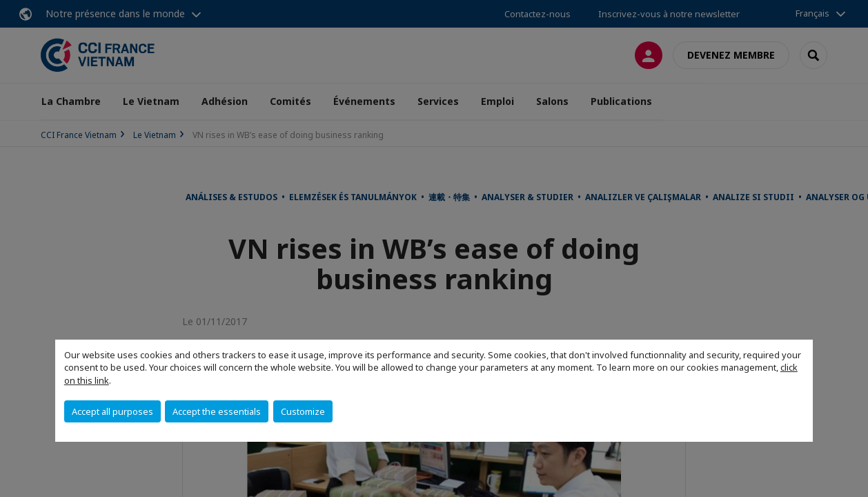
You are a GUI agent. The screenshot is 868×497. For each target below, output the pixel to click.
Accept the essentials (217, 411)
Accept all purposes (112, 411)
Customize (303, 411)
